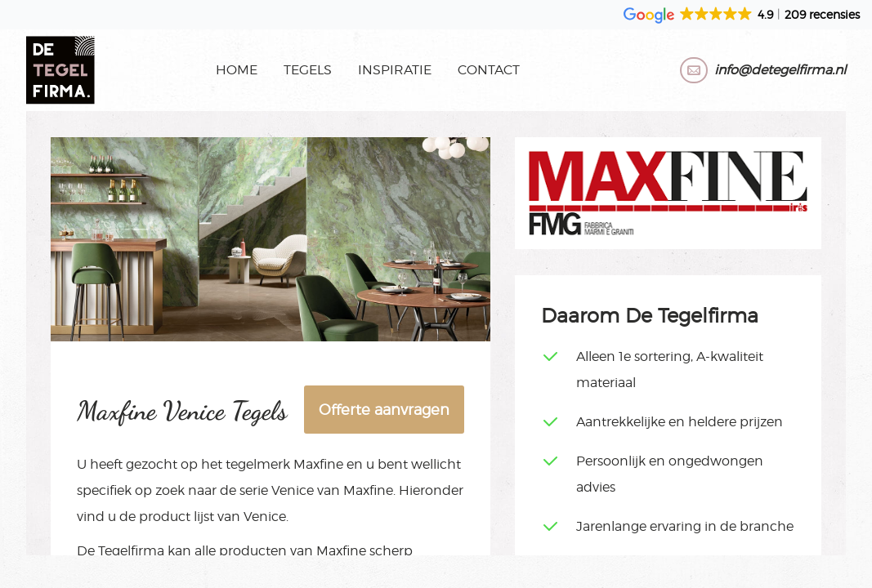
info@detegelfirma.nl (780, 70)
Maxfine (318, 464)
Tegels (308, 70)
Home (237, 70)
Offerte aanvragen (384, 410)
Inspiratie (395, 70)
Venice (293, 490)
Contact (489, 70)
